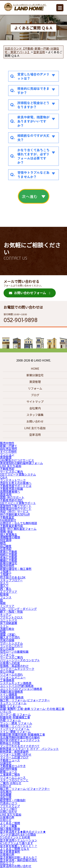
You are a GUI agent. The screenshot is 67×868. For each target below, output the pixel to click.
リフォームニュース (13, 777)
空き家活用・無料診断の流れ (19, 860)
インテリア (7, 606)
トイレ (4, 626)
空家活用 (35, 435)
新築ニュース (8, 772)
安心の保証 (7, 672)
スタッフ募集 (35, 415)
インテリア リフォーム (15, 729)
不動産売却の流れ (11, 500)
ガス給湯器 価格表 (12, 697)
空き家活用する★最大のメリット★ (23, 832)
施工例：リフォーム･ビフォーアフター (25, 700)
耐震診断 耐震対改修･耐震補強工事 (23, 734)
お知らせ (6, 786)
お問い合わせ (35, 421)
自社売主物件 (9, 449)
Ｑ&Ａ (4, 477)
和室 (3, 632)
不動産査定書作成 (11, 526)
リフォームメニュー (13, 677)
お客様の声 (7, 817)
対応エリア (7, 863)
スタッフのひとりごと (14, 780)
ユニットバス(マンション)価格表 (21, 689)
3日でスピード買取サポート (18, 503)
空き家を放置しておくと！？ (19, 846)
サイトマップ (35, 401)
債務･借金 (6, 532)
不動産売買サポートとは (16, 486)
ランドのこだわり (11, 646)
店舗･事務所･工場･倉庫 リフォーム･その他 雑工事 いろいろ (32, 710)
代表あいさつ (9, 803)
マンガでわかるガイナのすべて (20, 746)
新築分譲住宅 (35, 375)
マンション (7, 454)
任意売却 (6, 549)
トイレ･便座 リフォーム (15, 732)
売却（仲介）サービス (14, 512)
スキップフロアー (11, 580)
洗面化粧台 (7, 629)
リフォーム (35, 388)
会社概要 (6, 794)
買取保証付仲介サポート (16, 509)
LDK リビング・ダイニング (18, 609)
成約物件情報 (9, 769)
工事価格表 (7, 680)
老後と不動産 (9, 557)
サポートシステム (11, 643)
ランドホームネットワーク (17, 669)
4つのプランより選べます (17, 843)
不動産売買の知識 (11, 489)
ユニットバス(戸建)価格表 (17, 686)
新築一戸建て (9, 446)
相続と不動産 (9, 554)
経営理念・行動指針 (13, 800)
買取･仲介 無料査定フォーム (18, 529)
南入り (4, 586)
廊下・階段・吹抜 (11, 612)
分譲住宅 (6, 763)
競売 (3, 543)
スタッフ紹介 (9, 809)
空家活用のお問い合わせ (16, 866)
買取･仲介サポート (12, 497)
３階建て (6, 574)
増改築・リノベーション (16, 726)
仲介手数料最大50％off (15, 514)
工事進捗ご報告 (10, 774)
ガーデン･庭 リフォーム (15, 714)
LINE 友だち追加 (35, 428)
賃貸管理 (35, 382)
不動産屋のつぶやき (13, 766)
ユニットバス (9, 620)
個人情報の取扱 (10, 829)
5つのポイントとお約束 (15, 837)
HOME (35, 368)
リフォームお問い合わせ (16, 754)
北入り (4, 583)
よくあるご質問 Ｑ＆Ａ (15, 849)
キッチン (6, 614)
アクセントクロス (11, 617)
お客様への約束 (10, 663)
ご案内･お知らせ (11, 783)
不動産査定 (7, 517)
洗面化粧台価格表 (11, 692)
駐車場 (4, 594)
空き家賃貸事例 (10, 852)
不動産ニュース (10, 760)
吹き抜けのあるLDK (13, 577)
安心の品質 (7, 649)
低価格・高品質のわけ (14, 666)
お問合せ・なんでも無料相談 (18, 523)
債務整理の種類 (10, 537)
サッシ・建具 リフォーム (16, 723)
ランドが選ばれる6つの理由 (18, 834)
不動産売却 (7, 469)
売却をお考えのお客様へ (16, 483)
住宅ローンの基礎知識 (14, 652)
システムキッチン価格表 (16, 683)
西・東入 (6, 589)
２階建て (6, 572)
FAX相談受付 (8, 520)
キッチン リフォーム (13, 703)
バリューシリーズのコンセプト (20, 660)
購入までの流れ (10, 637)
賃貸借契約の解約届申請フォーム (21, 463)
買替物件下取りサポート (16, 506)
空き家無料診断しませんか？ (19, 857)
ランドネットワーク (13, 480)
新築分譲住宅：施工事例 (16, 569)
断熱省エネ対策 (10, 743)
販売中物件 (7, 443)
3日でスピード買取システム (18, 474)
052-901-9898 (21, 320)
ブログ (35, 395)
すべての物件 (8, 452)
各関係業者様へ (10, 492)
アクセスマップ (10, 806)
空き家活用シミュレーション (19, 840)
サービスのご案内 (11, 472)
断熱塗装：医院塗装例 (14, 752)
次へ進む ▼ (34, 196)
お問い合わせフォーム (27, 293)
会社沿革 (6, 797)
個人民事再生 (9, 534)
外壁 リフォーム (10, 720)
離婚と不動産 (9, 560)
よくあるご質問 (10, 823)
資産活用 (6, 494)
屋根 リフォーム (10, 706)
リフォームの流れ (11, 674)
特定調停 (6, 540)
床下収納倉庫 (9, 623)
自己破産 (6, 546)
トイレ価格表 (9, 694)
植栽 (3, 603)
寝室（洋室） (9, 634)
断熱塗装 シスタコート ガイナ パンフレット (29, 749)
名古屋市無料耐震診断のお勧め (20, 737)
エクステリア (9, 592)
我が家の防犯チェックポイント (20, 740)
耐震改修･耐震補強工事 (15, 717)
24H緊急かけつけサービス (17, 460)
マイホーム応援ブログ (14, 757)
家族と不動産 (9, 552)
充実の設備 (7, 640)
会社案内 (35, 408)
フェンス (6, 597)
